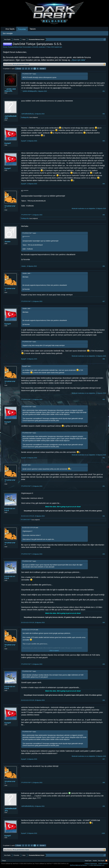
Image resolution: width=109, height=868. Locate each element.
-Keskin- (8, 242)
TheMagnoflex (25, 117)
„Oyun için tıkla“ (78, 60)
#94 (104, 622)
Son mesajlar (8, 33)
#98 (104, 783)
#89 (104, 399)
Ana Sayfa (10, 29)
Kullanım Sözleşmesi (91, 864)
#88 (104, 359)
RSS (106, 861)
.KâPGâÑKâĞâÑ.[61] (10, 117)
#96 (104, 700)
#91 (104, 486)
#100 (103, 833)
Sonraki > (43, 69)
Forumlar (22, 29)
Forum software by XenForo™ (52, 864)
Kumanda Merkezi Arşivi (15, 47)
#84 (104, 184)
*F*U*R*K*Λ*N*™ (10, 207)
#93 (104, 554)
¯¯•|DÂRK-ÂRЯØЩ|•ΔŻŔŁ (10, 90)
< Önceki (18, 69)
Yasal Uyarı (88, 861)
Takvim (33, 29)
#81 (104, 91)
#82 (104, 114)
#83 (104, 141)
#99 (104, 806)
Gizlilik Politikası (103, 864)
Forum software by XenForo (18, 864)
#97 (104, 759)
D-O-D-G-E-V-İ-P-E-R (10, 510)
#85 (104, 215)
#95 (104, 664)
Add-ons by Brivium (87, 865)
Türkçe (4, 861)
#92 (104, 516)
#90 (104, 458)
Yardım (95, 861)
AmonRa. (36, 47)
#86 (104, 266)
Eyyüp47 (8, 143)
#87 (104, 301)
